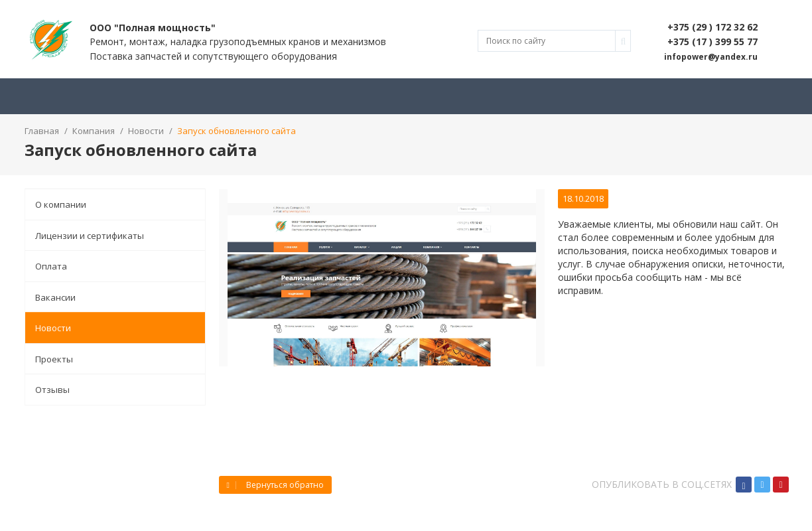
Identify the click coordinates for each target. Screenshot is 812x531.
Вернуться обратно (275, 485)
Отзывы (52, 390)
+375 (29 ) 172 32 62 (712, 27)
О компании (61, 204)
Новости (53, 328)
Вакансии (55, 297)
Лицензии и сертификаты (90, 236)
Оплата (51, 266)
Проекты (54, 359)
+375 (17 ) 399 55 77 (712, 41)
